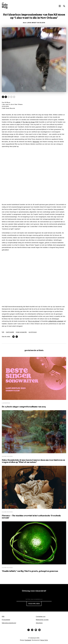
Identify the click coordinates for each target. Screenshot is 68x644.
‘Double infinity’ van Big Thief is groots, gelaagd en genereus (30, 571)
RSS (3, 616)
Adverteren (39, 623)
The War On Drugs (29, 122)
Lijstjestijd (6, 403)
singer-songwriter (21, 332)
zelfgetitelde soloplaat (56, 321)
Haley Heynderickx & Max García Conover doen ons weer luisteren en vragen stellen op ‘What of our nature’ (33, 461)
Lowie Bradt (32, 22)
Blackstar (36, 142)
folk (3, 332)
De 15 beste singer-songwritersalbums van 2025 (24, 407)
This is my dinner (34, 321)
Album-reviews (7, 456)
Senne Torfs (44, 640)
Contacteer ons (41, 616)
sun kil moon (33, 332)
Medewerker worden (42, 620)
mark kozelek (10, 332)
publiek (18, 122)
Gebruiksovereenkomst (9, 623)
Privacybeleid (6, 620)
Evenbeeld (28, 640)
